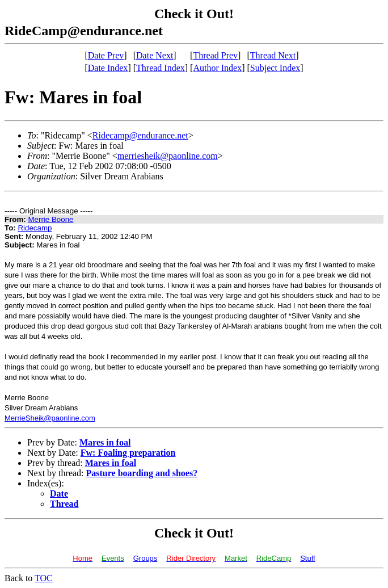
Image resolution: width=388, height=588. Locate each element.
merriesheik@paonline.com (168, 156)
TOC (44, 578)
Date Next (155, 55)
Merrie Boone (50, 219)
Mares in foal (105, 442)
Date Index (108, 68)
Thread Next (273, 55)
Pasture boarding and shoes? (142, 473)
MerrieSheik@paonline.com (50, 418)
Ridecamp (35, 228)
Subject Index (275, 68)
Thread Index (161, 68)
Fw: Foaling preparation (128, 453)
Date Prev (106, 55)
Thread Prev (215, 55)
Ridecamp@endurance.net (140, 135)
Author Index (217, 68)
